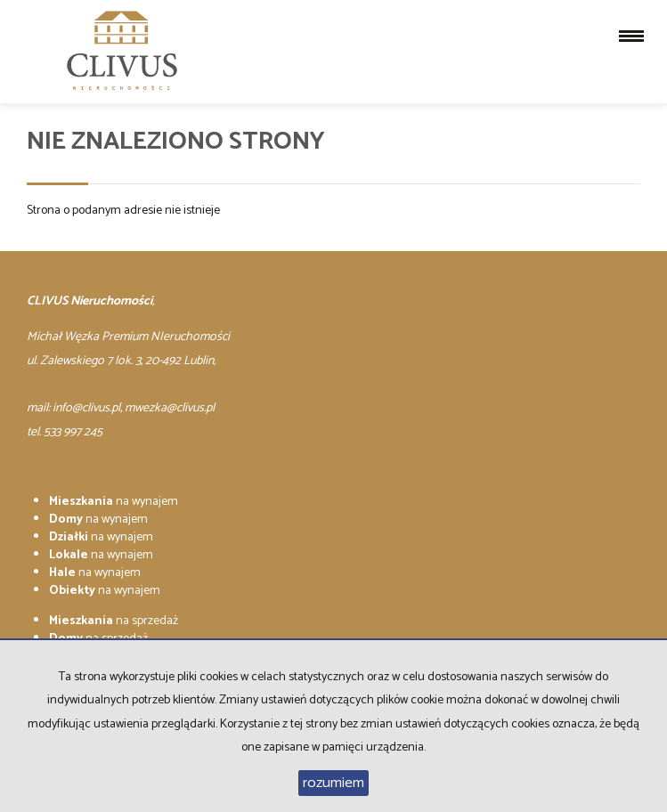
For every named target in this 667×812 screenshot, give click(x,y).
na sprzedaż (114, 621)
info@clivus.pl (86, 408)
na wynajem (114, 502)
